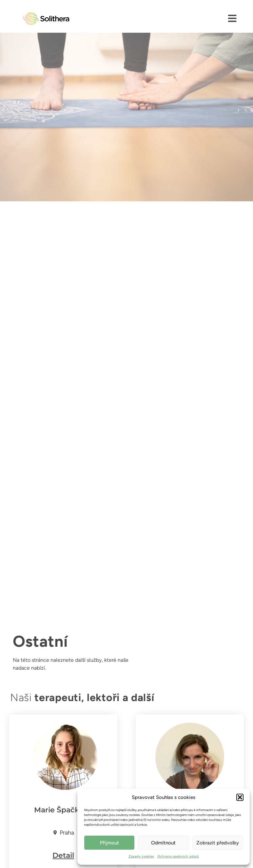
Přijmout (109, 843)
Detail (63, 855)
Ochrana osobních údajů (178, 856)
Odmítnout (163, 843)
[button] (240, 797)
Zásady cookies (141, 856)
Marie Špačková (63, 810)
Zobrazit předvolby (218, 843)
